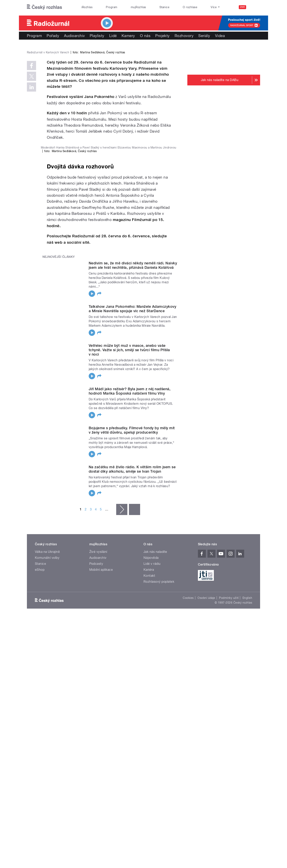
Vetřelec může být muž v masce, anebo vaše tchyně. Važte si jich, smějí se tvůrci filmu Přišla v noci (129, 537)
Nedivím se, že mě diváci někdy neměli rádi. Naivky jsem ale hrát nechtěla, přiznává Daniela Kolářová (133, 452)
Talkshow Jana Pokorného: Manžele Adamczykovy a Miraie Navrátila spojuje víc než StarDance (132, 495)
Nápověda (151, 744)
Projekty (163, 36)
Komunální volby (47, 744)
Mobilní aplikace (101, 756)
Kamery (128, 36)
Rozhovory (184, 36)
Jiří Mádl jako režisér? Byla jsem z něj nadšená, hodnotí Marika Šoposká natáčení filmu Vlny (130, 578)
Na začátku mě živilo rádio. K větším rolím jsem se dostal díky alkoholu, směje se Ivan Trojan (132, 656)
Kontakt (149, 762)
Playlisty (97, 36)
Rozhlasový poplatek (159, 768)
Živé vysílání (98, 738)
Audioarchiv (74, 36)
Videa (220, 36)
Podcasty (96, 750)
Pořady (53, 36)
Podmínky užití (229, 785)
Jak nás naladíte (155, 738)
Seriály (204, 36)
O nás (145, 36)
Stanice (164, 7)
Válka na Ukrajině (47, 738)
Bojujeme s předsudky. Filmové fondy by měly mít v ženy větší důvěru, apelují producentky (132, 617)
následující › (122, 696)
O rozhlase (190, 7)
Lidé (113, 36)
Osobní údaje (206, 785)
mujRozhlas (138, 7)
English (247, 785)
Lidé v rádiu (152, 750)
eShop (40, 756)
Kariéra (149, 756)
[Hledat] (255, 7)
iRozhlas (87, 7)
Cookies (188, 785)
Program (112, 7)
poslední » (135, 696)
